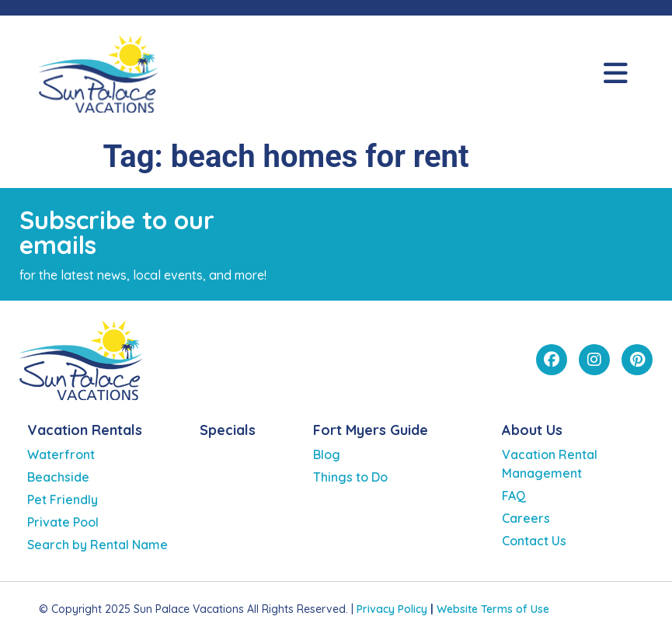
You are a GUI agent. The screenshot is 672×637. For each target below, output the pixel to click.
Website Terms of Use (493, 609)
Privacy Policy (392, 609)
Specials (228, 430)
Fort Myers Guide (371, 430)
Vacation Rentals (85, 430)
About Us (532, 430)
